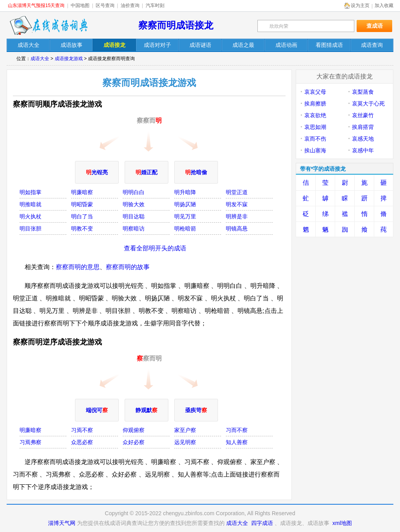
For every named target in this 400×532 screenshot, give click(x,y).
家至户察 (185, 430)
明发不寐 (237, 204)
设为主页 (360, 5)
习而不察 (237, 430)
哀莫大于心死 (368, 104)
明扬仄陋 (185, 204)
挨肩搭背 (363, 127)
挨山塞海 (315, 150)
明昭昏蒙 (82, 204)
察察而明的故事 (128, 267)
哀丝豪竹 (363, 115)
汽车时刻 (155, 5)
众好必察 (134, 442)
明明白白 (134, 192)
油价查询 (130, 5)
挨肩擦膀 (315, 104)
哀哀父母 (315, 92)
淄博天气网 (62, 523)
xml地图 (342, 523)
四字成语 (262, 523)
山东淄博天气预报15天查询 (36, 5)
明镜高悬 (237, 229)
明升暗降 (185, 192)
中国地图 (80, 5)
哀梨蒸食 (363, 92)
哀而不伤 (315, 139)
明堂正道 (237, 192)
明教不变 (82, 229)
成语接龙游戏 (69, 59)
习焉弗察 (30, 442)
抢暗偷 (196, 172)
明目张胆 (30, 229)
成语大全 (40, 59)
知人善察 (237, 442)
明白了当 (82, 216)
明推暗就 (30, 204)
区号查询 (105, 5)
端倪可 (97, 410)
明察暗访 (134, 229)
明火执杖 (30, 216)
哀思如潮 (315, 127)
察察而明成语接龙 (176, 25)
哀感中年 (363, 150)
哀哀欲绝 (315, 115)
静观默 (146, 410)
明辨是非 (237, 216)
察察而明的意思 (78, 267)
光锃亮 (97, 172)
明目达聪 (134, 216)
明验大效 (134, 204)
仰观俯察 (134, 430)
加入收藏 (384, 5)
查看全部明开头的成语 (155, 248)
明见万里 (185, 216)
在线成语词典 (48, 25)
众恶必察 (82, 442)
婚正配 (146, 172)
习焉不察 (82, 430)
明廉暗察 (82, 192)
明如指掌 (30, 192)
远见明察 (185, 442)
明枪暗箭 (185, 229)
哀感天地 (363, 139)
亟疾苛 (196, 410)
